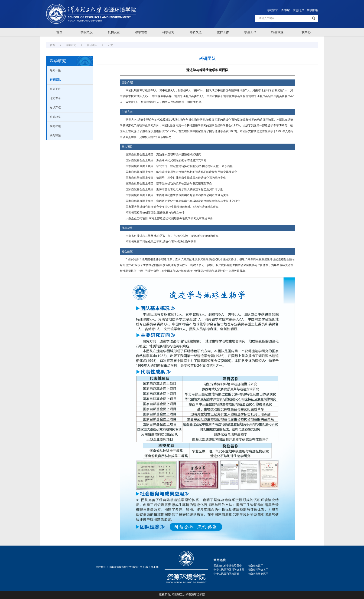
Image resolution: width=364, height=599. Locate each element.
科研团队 (92, 45)
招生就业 (277, 32)
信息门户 (298, 10)
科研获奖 (55, 117)
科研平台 (55, 89)
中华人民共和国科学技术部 (229, 569)
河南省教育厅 (255, 566)
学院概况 (87, 32)
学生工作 (250, 32)
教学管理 (141, 32)
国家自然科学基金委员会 (228, 566)
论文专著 (55, 98)
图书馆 (286, 10)
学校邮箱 (312, 10)
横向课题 (55, 135)
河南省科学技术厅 (258, 569)
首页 (59, 32)
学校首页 (273, 10)
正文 (110, 45)
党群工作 (223, 32)
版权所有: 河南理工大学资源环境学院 (182, 595)
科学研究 (168, 32)
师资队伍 (196, 32)
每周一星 (55, 70)
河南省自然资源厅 (258, 574)
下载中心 (305, 32)
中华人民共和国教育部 (226, 574)
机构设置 (114, 32)
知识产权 (55, 108)
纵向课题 (55, 126)
